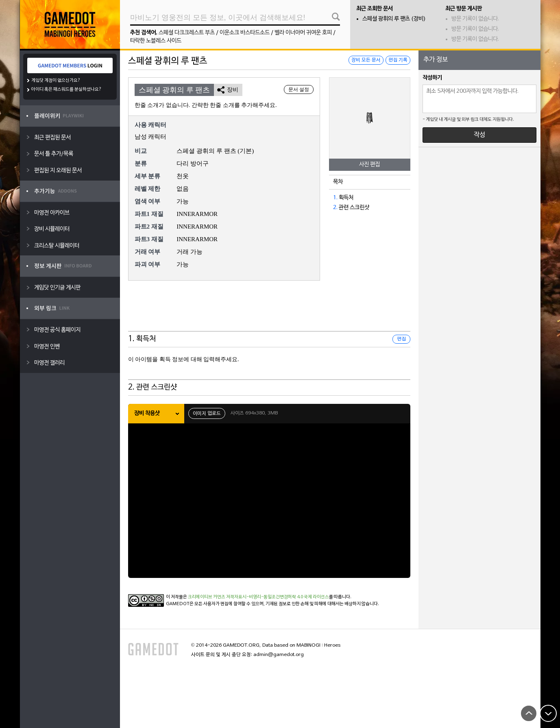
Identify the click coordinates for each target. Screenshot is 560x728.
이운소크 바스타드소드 (245, 33)
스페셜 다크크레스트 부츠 (187, 33)
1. (335, 198)
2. (335, 208)
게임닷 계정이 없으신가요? (56, 81)
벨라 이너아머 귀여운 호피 (303, 33)
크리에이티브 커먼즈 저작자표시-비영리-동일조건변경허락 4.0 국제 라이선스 (258, 597)
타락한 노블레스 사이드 (156, 41)
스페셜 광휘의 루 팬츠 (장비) (394, 19)
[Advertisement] (269, 311)
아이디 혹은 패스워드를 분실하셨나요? (66, 89)
